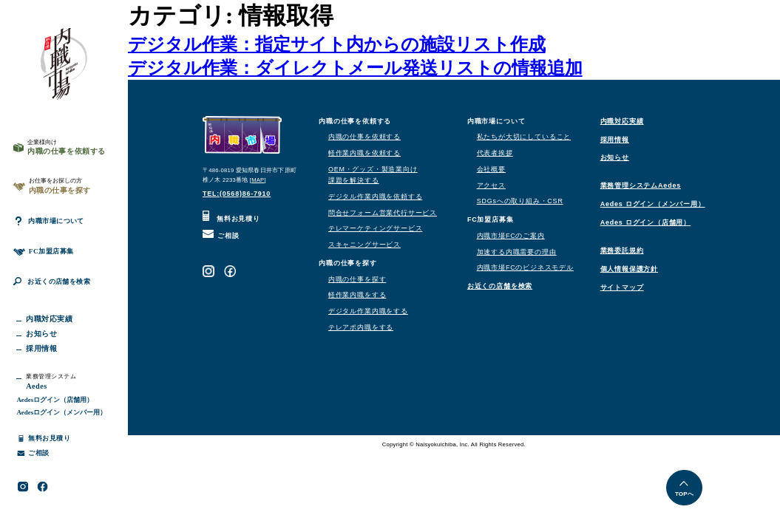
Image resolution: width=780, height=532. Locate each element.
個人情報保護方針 (629, 269)
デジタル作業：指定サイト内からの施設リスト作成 (337, 44)
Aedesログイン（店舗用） (55, 414)
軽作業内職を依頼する (364, 153)
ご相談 (221, 236)
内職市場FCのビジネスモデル (525, 267)
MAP (258, 180)
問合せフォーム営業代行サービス (383, 213)
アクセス (491, 185)
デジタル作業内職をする (368, 311)
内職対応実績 (622, 121)
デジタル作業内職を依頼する (375, 197)
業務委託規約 (622, 250)
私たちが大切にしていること (524, 137)
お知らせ (615, 157)
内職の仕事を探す (357, 279)
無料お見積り (231, 219)
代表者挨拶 (495, 153)
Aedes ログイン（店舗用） (645, 222)
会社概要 (491, 169)
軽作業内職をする (357, 295)
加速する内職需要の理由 (517, 252)
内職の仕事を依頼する (364, 137)
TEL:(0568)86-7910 (237, 194)
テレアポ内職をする (361, 327)
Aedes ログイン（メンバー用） (653, 204)
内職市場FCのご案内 (511, 236)
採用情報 (615, 140)
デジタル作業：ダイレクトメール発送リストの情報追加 (355, 68)
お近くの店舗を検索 (57, 293)
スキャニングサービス (364, 245)
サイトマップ (622, 287)
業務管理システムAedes (641, 185)
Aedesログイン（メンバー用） (61, 426)
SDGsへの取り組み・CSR (520, 201)
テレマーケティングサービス (375, 228)
